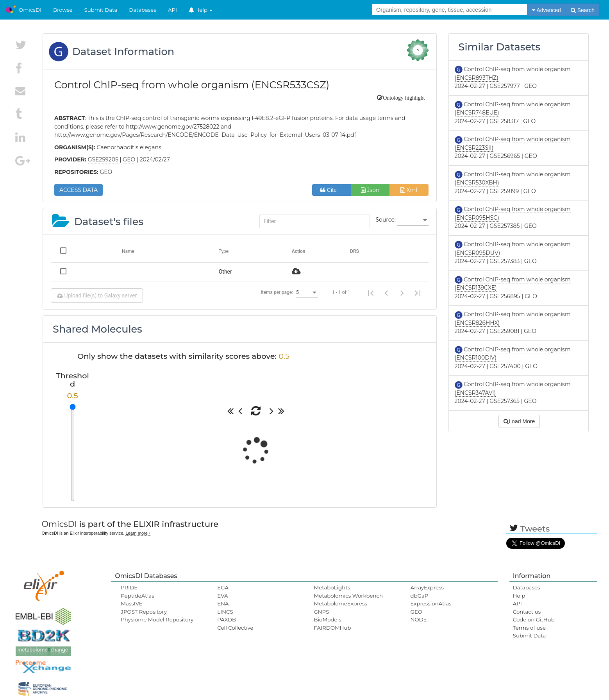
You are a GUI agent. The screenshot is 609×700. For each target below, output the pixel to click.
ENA (223, 603)
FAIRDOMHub (332, 628)
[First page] (371, 292)
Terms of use (529, 628)
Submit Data (101, 10)
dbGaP (420, 596)
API (172, 10)
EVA (222, 596)
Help (201, 10)
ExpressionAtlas (431, 603)
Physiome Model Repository (157, 619)
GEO (416, 612)
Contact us (527, 612)
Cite (331, 190)
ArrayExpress (427, 587)
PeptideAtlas (137, 596)
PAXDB (227, 619)
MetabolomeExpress (340, 603)
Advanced (546, 10)
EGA (223, 587)
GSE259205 (103, 159)
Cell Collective (235, 628)
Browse (63, 10)
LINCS (225, 612)
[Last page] (418, 292)
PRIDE (129, 587)
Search (583, 10)
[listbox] (413, 220)
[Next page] (402, 292)
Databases (143, 10)
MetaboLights (332, 587)
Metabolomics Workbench (348, 596)
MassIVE (131, 603)
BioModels (327, 619)
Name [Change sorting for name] (128, 251)
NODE (419, 619)
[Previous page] (386, 292)
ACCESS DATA (79, 190)
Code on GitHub (534, 619)
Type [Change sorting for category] (224, 251)
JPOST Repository (144, 612)
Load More (519, 421)
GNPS (321, 612)
